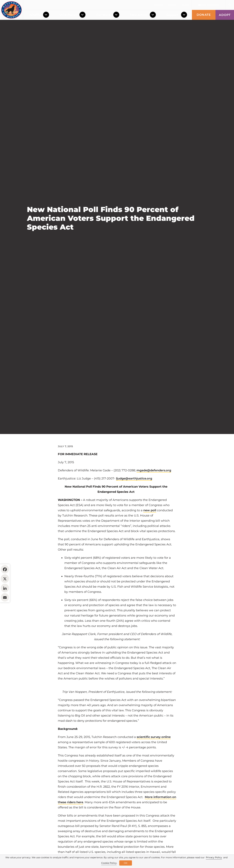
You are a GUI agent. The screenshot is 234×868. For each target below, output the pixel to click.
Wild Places (68, 15)
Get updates (209, 5)
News (172, 5)
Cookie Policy (109, 863)
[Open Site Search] (230, 5)
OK (126, 863)
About (159, 5)
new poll (150, 530)
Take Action (138, 15)
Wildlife (35, 15)
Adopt (225, 15)
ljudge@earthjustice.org (134, 498)
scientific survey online (154, 757)
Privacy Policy (214, 857)
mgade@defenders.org (154, 490)
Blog (185, 5)
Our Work (103, 15)
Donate (204, 15)
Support (172, 15)
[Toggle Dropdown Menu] (47, 15)
